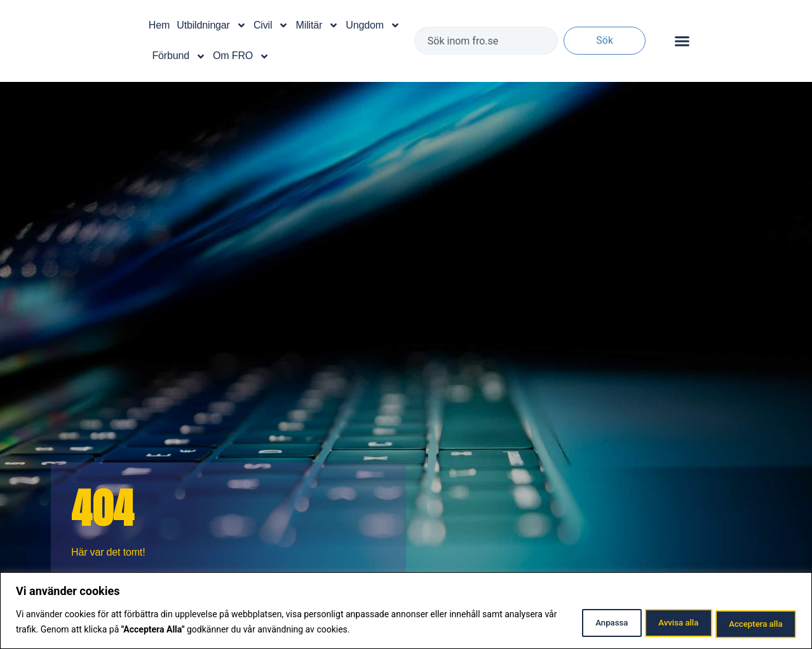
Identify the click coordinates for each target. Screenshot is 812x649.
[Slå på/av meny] (682, 41)
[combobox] (486, 41)
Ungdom (373, 25)
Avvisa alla (658, 623)
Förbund (179, 57)
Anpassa (577, 623)
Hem (159, 25)
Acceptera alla (749, 623)
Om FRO (241, 57)
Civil (271, 25)
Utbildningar (211, 25)
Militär (318, 25)
